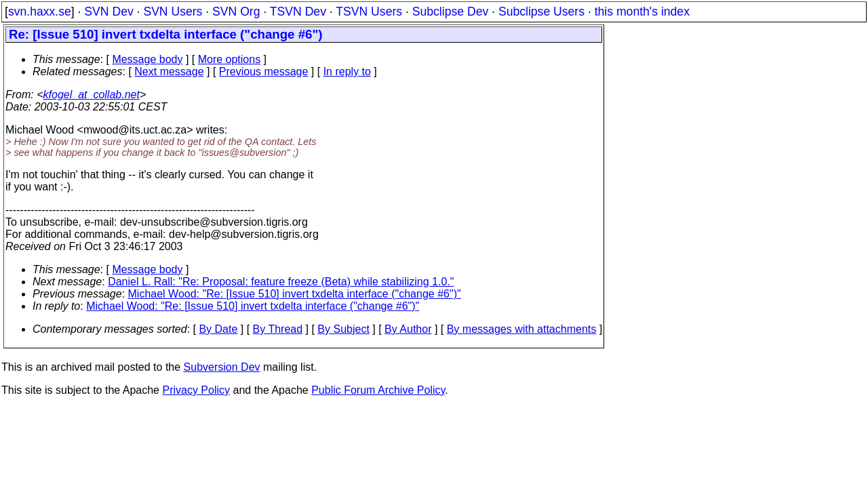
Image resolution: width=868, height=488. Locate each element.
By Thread (278, 329)
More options (230, 59)
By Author (408, 329)
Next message (169, 72)
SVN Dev (108, 12)
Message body (147, 59)
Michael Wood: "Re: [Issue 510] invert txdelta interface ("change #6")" (295, 294)
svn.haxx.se (40, 12)
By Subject (343, 329)
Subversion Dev (222, 367)
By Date (218, 329)
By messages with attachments (522, 329)
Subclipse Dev (450, 12)
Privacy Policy (196, 390)
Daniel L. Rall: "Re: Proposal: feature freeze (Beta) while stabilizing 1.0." (281, 282)
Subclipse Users (541, 12)
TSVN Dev (298, 12)
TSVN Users (369, 12)
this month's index (642, 12)
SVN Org (236, 12)
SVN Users (173, 12)
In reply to (347, 72)
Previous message (264, 72)
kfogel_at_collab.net (92, 95)
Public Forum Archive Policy (378, 390)
